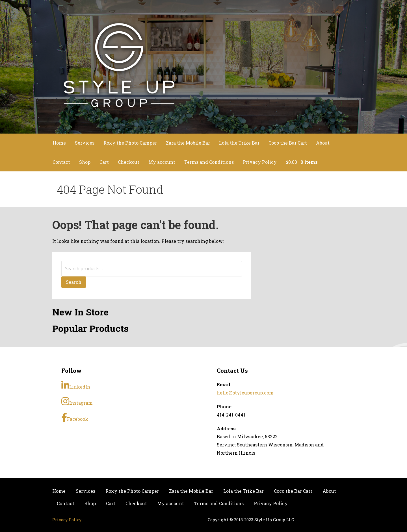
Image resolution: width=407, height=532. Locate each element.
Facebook (75, 417)
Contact (61, 162)
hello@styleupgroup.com (245, 393)
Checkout (129, 162)
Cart (104, 162)
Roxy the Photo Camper (130, 143)
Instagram (77, 401)
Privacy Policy (260, 162)
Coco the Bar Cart (288, 143)
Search (74, 282)
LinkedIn (76, 385)
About (323, 143)
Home (59, 143)
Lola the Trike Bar (239, 143)
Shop (85, 162)
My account (162, 162)
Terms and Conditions (209, 162)
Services (85, 143)
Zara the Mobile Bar (188, 143)
